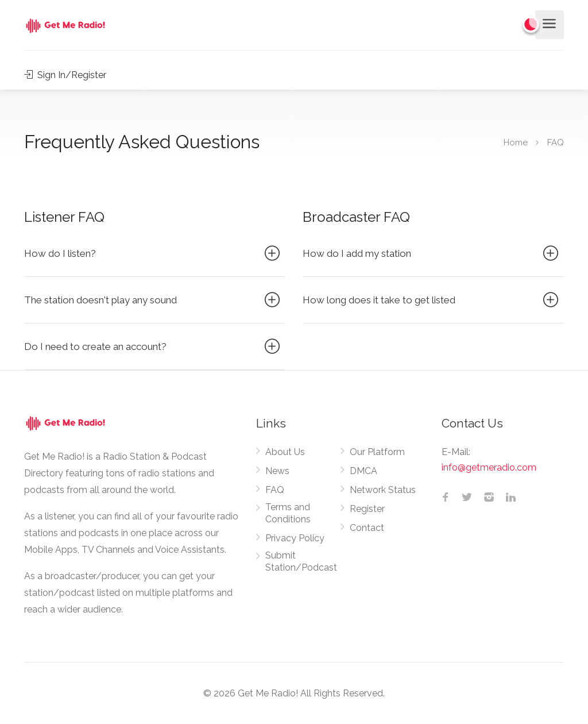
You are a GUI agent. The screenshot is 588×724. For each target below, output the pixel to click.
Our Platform (377, 452)
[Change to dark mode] (531, 24)
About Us (285, 452)
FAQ (275, 490)
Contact (367, 528)
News (277, 471)
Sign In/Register (65, 75)
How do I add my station (432, 253)
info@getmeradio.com (489, 467)
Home (516, 143)
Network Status (383, 490)
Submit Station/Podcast (301, 561)
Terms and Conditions (288, 513)
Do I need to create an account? (154, 346)
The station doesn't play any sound (154, 300)
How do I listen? (154, 253)
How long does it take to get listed (432, 300)
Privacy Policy (295, 538)
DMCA (363, 471)
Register (367, 509)
